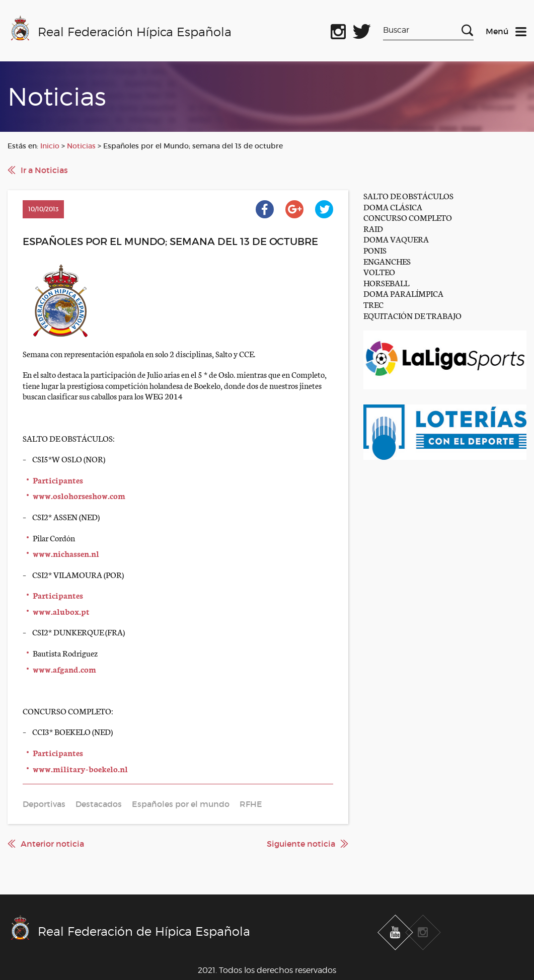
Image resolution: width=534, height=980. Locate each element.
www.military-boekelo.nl (80, 768)
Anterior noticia (52, 844)
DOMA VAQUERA (396, 239)
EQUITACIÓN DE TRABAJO (412, 315)
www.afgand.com (64, 669)
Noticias (81, 146)
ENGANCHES (387, 261)
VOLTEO (379, 271)
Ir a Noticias (44, 170)
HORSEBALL (386, 282)
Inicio (50, 146)
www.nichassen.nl (66, 553)
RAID (373, 228)
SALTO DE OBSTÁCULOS (408, 195)
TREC (373, 304)
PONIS (375, 250)
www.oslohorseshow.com (79, 495)
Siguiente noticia (301, 844)
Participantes (58, 480)
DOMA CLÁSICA (393, 207)
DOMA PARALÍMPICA (403, 293)
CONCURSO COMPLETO (408, 217)
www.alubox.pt (61, 611)
